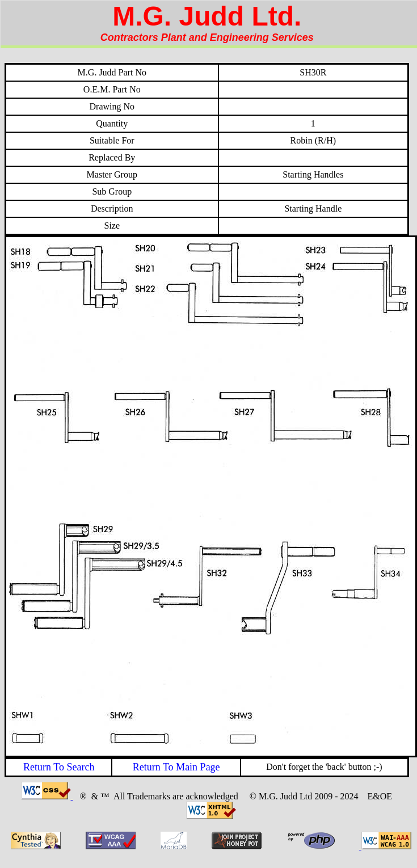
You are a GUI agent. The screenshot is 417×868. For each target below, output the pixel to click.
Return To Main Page (176, 767)
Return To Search (59, 767)
